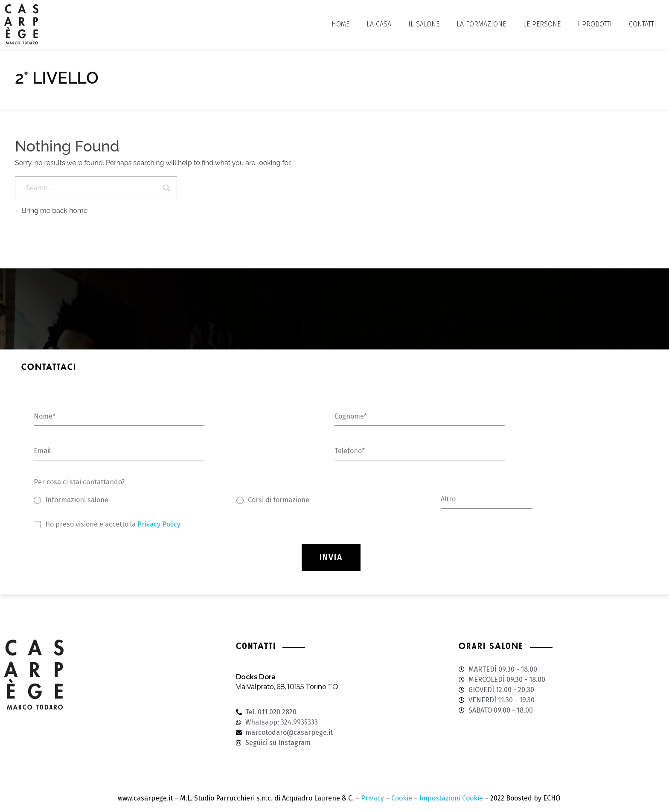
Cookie (402, 798)
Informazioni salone (77, 500)
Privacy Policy (159, 524)
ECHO (552, 798)
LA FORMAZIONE (481, 24)
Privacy (372, 798)
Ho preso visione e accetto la (113, 524)
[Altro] (487, 502)
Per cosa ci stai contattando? (79, 482)
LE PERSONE (542, 24)
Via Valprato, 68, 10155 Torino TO (287, 687)
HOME (340, 24)
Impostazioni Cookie (451, 798)
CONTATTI (643, 24)
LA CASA (379, 24)
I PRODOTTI (595, 24)
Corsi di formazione (279, 500)
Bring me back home (51, 211)
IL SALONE (424, 24)
